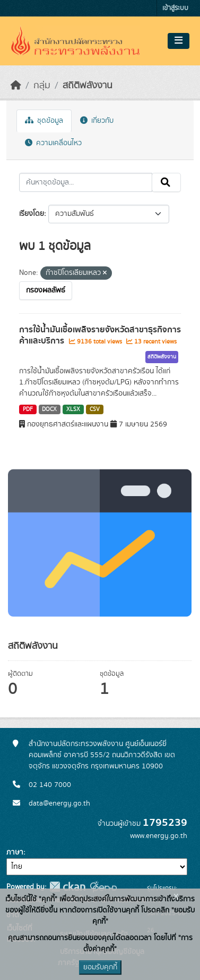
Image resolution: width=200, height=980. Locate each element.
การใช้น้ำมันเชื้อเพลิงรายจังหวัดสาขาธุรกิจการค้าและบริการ (100, 335)
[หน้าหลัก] (16, 86)
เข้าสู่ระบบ (175, 8)
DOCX (49, 409)
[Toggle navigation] (179, 41)
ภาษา (15, 852)
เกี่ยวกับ (97, 121)
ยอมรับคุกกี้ (100, 967)
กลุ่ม (42, 86)
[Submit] (166, 182)
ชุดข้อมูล (44, 121)
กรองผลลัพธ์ (46, 290)
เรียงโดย (32, 214)
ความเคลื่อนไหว (53, 143)
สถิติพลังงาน (88, 86)
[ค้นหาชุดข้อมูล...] (86, 182)
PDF (28, 409)
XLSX (73, 409)
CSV (95, 409)
